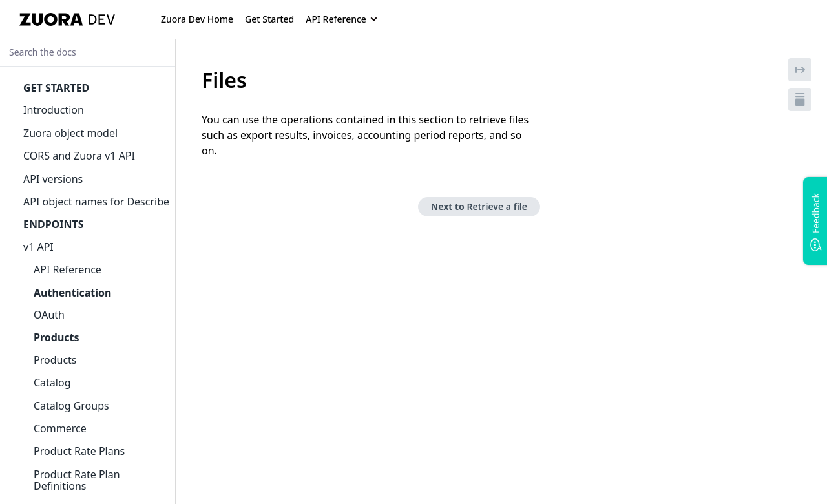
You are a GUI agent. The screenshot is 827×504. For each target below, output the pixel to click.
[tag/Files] (194, 80)
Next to (479, 206)
